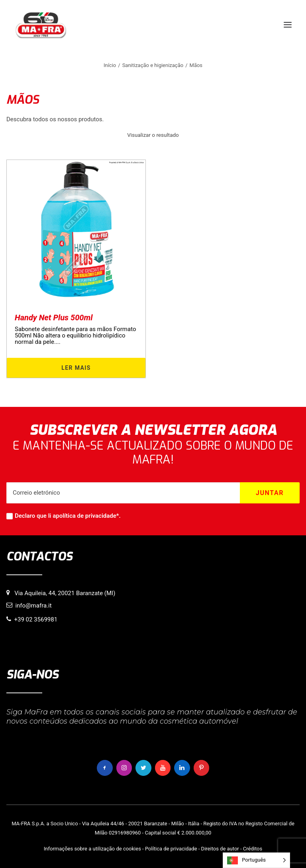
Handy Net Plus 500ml (54, 318)
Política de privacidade (171, 849)
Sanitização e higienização (153, 65)
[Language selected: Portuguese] (256, 860)
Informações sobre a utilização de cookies (92, 849)
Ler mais (76, 368)
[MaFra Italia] (41, 25)
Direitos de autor (220, 849)
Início (110, 65)
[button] (288, 25)
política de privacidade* (87, 516)
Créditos (253, 849)
